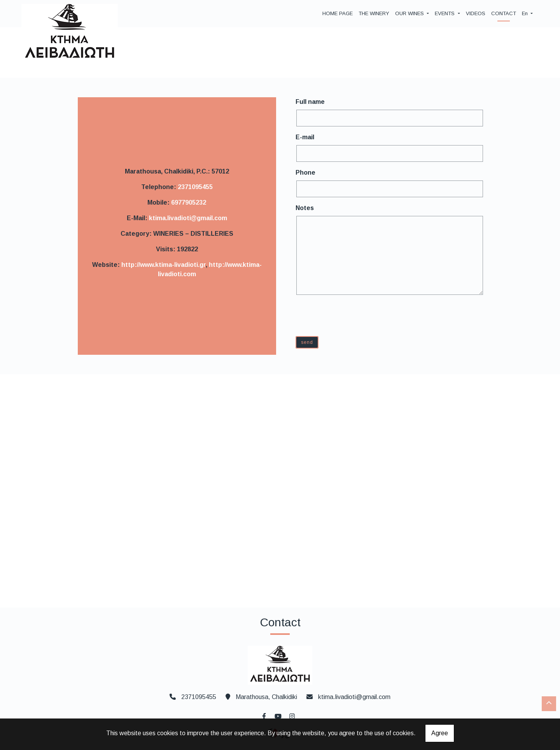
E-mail (305, 137)
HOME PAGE (338, 13)
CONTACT (504, 13)
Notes (305, 208)
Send (307, 342)
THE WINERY (374, 13)
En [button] (526, 13)
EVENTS (445, 13)
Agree (440, 733)
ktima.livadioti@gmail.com (188, 218)
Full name (310, 102)
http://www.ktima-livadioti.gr (164, 265)
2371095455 (195, 187)
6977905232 (189, 202)
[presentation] (356, 315)
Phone (305, 173)
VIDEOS (476, 13)
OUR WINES (410, 13)
